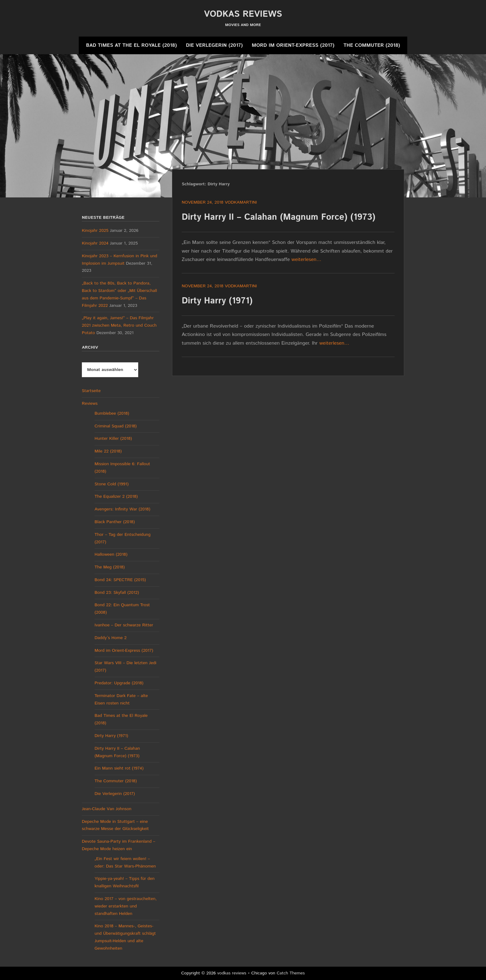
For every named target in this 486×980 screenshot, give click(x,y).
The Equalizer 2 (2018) (116, 497)
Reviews (90, 404)
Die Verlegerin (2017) (214, 45)
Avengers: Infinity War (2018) (122, 509)
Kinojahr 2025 (95, 231)
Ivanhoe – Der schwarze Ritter (124, 625)
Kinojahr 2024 (95, 243)
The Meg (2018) (110, 567)
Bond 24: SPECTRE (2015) (120, 580)
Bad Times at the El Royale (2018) (131, 45)
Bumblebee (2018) (112, 413)
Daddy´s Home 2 (110, 638)
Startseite (91, 391)
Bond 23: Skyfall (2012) (117, 593)
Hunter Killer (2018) (113, 439)
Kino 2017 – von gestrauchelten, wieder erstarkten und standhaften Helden (126, 906)
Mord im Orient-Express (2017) (293, 45)
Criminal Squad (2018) (116, 426)
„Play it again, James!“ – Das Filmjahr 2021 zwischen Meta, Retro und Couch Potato (119, 325)
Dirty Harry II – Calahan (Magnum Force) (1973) (278, 217)
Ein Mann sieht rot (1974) (119, 768)
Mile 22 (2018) (108, 451)
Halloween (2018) (111, 554)
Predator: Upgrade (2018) (119, 683)
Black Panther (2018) (115, 522)
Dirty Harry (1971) (217, 301)
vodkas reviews (243, 14)
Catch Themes (291, 973)
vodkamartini (241, 202)
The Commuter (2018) (372, 45)
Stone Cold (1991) (112, 484)
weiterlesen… (306, 260)
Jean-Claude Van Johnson (107, 809)
